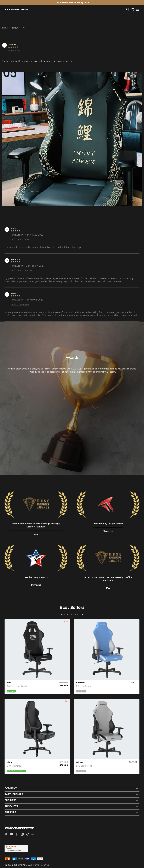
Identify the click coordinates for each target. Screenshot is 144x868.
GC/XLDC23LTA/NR (20, 239)
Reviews (15, 28)
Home (5, 28)
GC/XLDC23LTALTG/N (21, 270)
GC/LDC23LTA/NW (20, 304)
